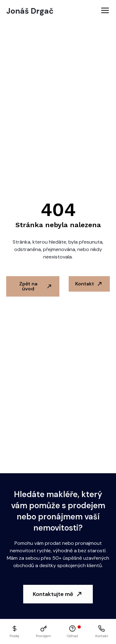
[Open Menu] (105, 11)
